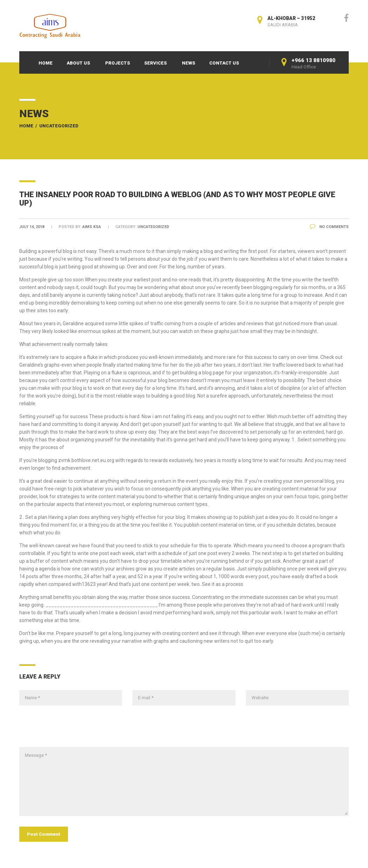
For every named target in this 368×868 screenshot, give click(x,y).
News (189, 63)
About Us (78, 63)
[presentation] (73, 730)
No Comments (329, 227)
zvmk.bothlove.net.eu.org (86, 460)
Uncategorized (59, 126)
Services (155, 63)
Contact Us (224, 63)
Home (46, 63)
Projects (118, 63)
